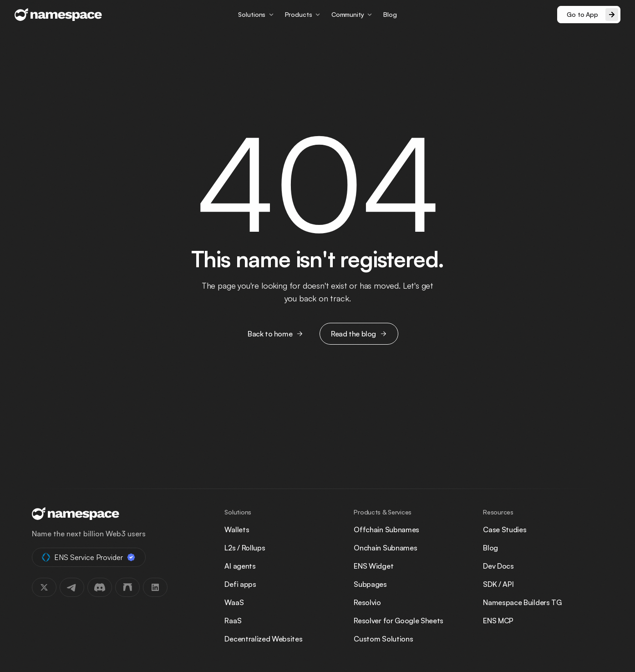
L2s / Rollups (245, 548)
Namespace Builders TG (522, 602)
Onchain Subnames (385, 548)
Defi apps (240, 584)
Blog (390, 14)
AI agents (240, 566)
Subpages (370, 584)
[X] (44, 587)
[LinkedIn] (155, 587)
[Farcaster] (127, 587)
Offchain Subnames (386, 529)
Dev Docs (498, 566)
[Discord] (100, 587)
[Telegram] (72, 587)
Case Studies (505, 529)
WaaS (234, 602)
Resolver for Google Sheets (399, 621)
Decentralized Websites (263, 639)
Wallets (237, 529)
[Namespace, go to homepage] (58, 15)
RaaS (233, 621)
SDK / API (498, 584)
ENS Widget (373, 566)
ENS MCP (498, 621)
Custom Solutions (383, 639)
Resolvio (367, 602)
